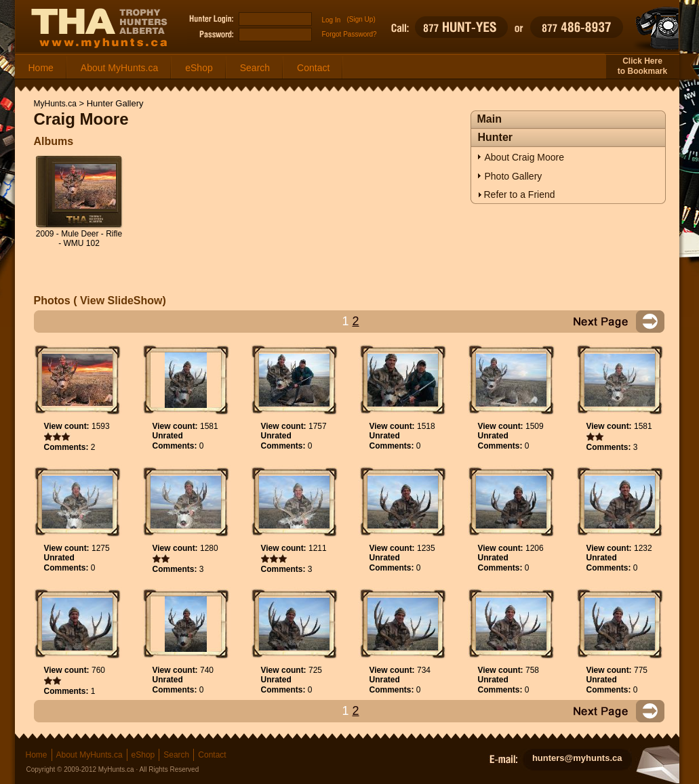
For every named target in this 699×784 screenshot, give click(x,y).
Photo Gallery (514, 176)
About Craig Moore (525, 157)
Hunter (496, 137)
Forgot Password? (349, 34)
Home (41, 68)
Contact (313, 68)
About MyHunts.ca (119, 68)
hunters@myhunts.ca (577, 758)
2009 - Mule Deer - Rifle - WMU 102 (79, 239)
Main (490, 119)
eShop (199, 68)
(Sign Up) (361, 19)
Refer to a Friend (520, 194)
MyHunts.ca (55, 104)
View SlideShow (120, 301)
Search (255, 68)
